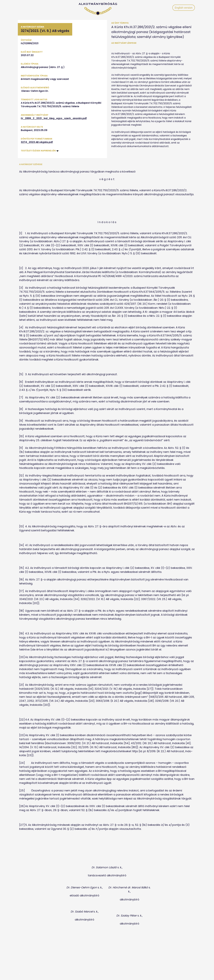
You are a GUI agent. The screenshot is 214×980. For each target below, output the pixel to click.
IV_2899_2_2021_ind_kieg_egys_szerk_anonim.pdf (54, 118)
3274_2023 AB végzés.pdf (37, 142)
